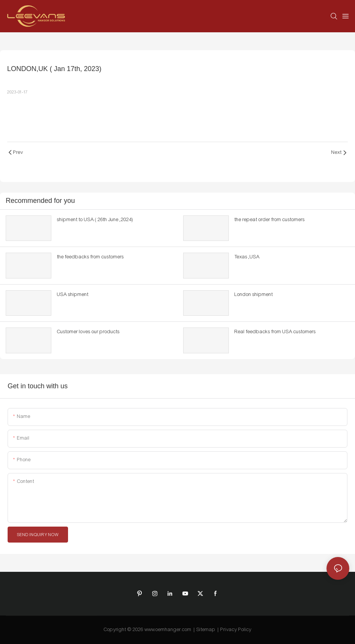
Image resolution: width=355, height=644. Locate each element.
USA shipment (73, 294)
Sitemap (206, 630)
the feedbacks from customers (90, 257)
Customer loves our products (88, 332)
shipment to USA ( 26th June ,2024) (95, 220)
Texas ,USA (247, 257)
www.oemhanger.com (168, 630)
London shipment (254, 294)
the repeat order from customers (270, 220)
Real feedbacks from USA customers (275, 332)
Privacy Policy (236, 630)
